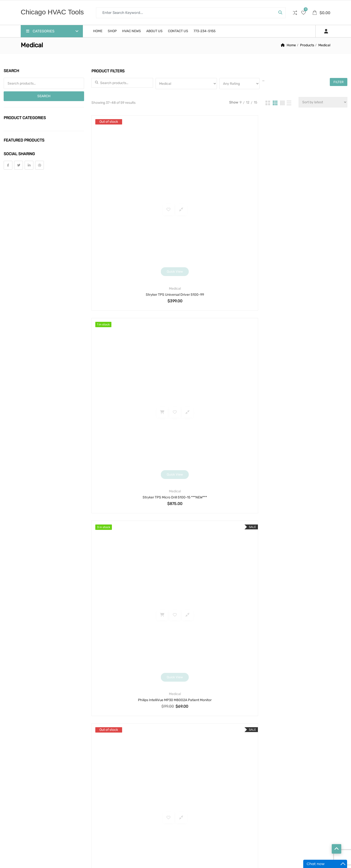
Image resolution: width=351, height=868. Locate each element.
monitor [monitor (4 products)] (191, 761)
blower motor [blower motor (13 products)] (196, 669)
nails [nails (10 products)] (217, 771)
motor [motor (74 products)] (214, 761)
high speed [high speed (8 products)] (234, 734)
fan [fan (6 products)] (239, 715)
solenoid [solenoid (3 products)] (235, 798)
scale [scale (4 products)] (206, 789)
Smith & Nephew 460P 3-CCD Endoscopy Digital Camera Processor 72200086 (132, 445)
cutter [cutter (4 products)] (216, 697)
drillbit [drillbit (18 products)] (237, 706)
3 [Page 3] (219, 607)
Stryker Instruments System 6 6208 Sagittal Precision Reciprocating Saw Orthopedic (132, 327)
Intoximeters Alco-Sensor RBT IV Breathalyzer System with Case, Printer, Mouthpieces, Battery (219, 445)
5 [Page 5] (243, 607)
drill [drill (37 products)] (215, 706)
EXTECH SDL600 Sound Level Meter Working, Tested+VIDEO (219, 578)
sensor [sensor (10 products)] (190, 798)
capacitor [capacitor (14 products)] (192, 678)
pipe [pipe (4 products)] (235, 771)
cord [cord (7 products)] (236, 687)
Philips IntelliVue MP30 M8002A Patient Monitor (306, 210)
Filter (339, 82)
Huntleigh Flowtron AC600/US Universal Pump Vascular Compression (306, 578)
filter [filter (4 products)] (216, 724)
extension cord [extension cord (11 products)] (212, 715)
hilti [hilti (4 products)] (187, 743)
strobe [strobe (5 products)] (190, 808)
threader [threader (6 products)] (223, 817)
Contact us (178, 31)
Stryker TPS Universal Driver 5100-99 (132, 210)
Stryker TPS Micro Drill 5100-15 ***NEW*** (219, 210)
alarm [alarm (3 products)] (189, 660)
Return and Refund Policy (120, 660)
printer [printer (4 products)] (207, 780)
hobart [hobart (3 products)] (208, 743)
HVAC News (132, 31)
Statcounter (9, 865)
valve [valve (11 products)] (188, 826)
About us (154, 31)
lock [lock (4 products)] (229, 743)
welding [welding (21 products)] (211, 826)
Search (44, 96)
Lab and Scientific (219, 439)
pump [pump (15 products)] (228, 780)
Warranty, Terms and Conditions (124, 646)
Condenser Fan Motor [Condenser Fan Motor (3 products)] (202, 687)
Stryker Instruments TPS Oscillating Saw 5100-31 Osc (219, 327)
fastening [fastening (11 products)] (192, 724)
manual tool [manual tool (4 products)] (218, 752)
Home (98, 31)
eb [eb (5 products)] (186, 715)
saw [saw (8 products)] (187, 789)
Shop (112, 31)
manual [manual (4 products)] (190, 752)
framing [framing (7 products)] (191, 734)
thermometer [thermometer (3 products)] (218, 808)
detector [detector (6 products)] (192, 706)
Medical (132, 204)
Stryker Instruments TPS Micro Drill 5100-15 (306, 327)
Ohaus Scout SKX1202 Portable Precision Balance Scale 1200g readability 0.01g (306, 445)
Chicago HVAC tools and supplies (75, 853)
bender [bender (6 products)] (211, 660)
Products (307, 45)
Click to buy (129, 463)
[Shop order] (323, 102)
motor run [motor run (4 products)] (193, 771)
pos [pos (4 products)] (187, 780)
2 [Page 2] (207, 607)
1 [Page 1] (195, 607)
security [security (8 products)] (229, 789)
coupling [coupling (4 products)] (191, 697)
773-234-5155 (205, 31)
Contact (270, 754)
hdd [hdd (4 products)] (211, 734)
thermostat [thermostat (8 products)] (194, 817)
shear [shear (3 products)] (212, 798)
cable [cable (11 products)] (224, 669)
